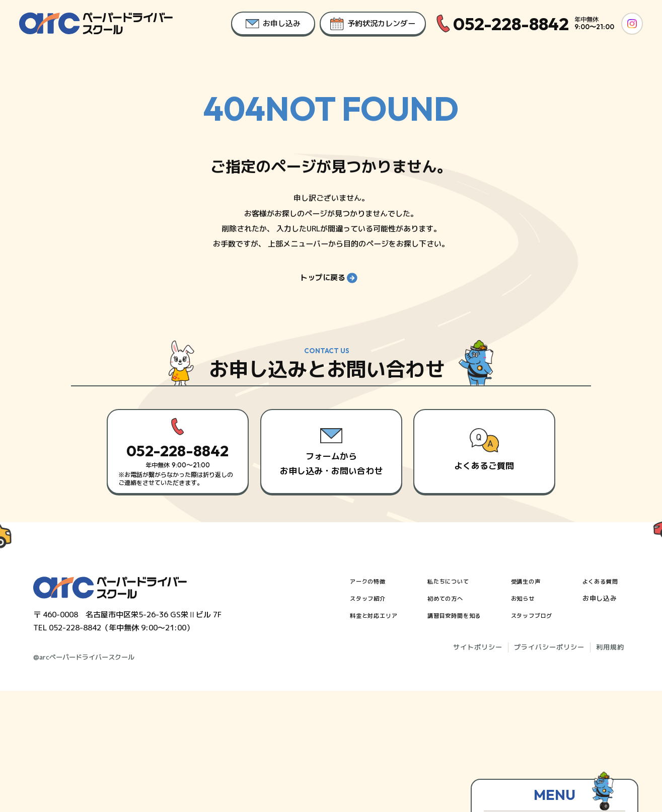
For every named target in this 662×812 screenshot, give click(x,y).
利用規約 (610, 768)
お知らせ (531, 719)
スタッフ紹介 (371, 719)
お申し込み (607, 719)
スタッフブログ (541, 736)
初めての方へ (451, 719)
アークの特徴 (371, 702)
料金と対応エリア (378, 736)
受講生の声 (534, 702)
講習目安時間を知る (461, 736)
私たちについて (455, 702)
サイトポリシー (478, 768)
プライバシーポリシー (549, 768)
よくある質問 (611, 702)
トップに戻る (328, 284)
